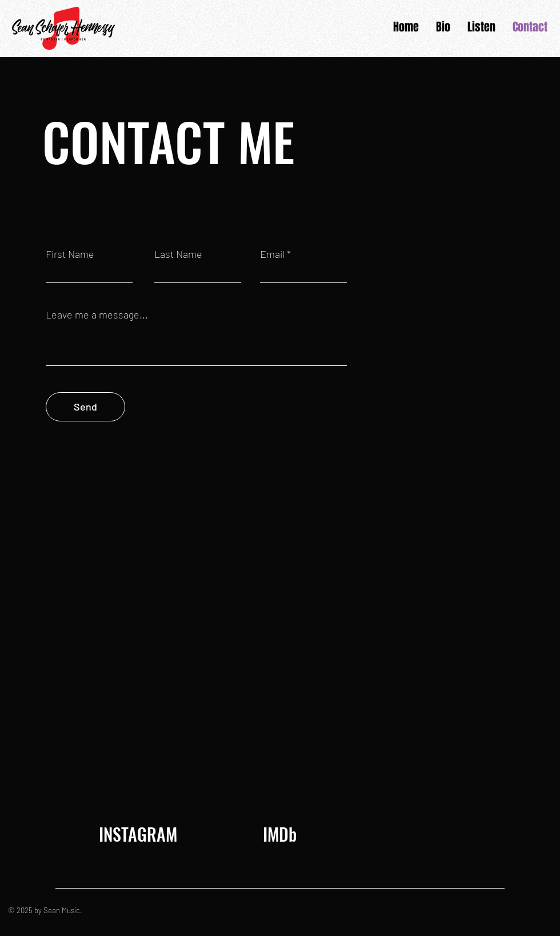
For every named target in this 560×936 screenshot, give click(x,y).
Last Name (178, 254)
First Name (70, 254)
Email (272, 254)
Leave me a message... (97, 314)
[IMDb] (279, 834)
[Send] (85, 407)
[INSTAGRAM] (138, 834)
